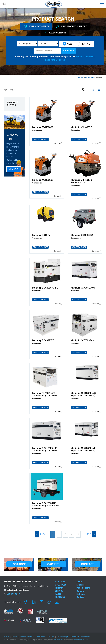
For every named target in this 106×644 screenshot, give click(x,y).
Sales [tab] (55, 33)
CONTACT (88, 564)
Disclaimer (41, 637)
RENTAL (83, 44)
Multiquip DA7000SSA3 (82, 340)
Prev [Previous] (40, 534)
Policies (6, 637)
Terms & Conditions (27, 637)
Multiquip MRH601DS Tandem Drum (81, 181)
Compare (58, 143)
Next (91, 534)
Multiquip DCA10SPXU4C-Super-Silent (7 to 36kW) (84, 394)
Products (90, 78)
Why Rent (14, 169)
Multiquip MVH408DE (81, 127)
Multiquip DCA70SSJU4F (83, 288)
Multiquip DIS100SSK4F (83, 235)
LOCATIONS (19, 564)
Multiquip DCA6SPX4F (43, 340)
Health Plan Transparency (80, 637)
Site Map (51, 637)
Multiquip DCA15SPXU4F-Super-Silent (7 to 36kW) (45, 449)
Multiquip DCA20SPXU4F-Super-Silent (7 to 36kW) (84, 449)
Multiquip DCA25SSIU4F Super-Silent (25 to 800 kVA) (46, 504)
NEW (67, 44)
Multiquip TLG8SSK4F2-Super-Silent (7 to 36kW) (45, 394)
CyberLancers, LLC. (81, 640)
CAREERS (53, 564)
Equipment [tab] (36, 26)
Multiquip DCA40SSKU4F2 (45, 288)
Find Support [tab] (71, 26)
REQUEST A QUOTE (40, 139)
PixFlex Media (58, 640)
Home (81, 78)
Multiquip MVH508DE (43, 180)
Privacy (15, 637)
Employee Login (63, 637)
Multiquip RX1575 (41, 235)
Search (69, 51)
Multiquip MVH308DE (43, 127)
